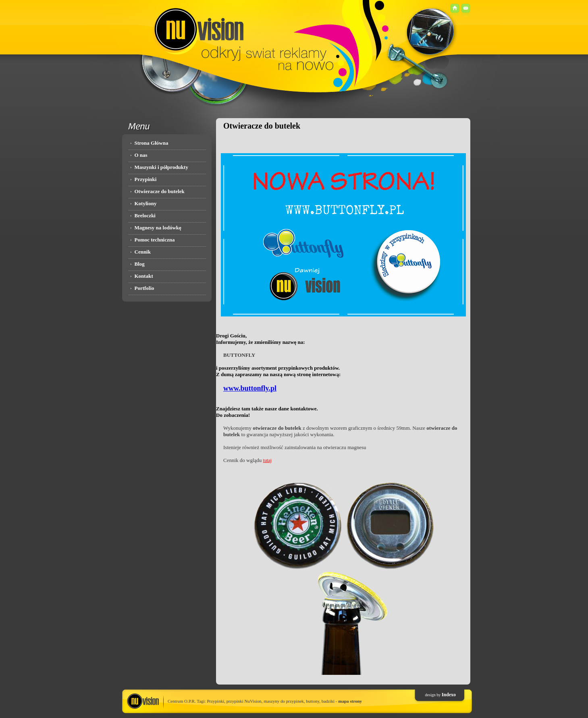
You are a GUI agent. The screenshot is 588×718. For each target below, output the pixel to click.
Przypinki (146, 179)
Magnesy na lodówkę (158, 228)
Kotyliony (146, 203)
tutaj (267, 460)
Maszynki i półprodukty (161, 167)
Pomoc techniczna (155, 240)
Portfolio (144, 288)
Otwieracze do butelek (160, 191)
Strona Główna (152, 143)
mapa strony (350, 701)
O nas (141, 155)
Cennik (143, 252)
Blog (140, 264)
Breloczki (145, 215)
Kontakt (144, 276)
